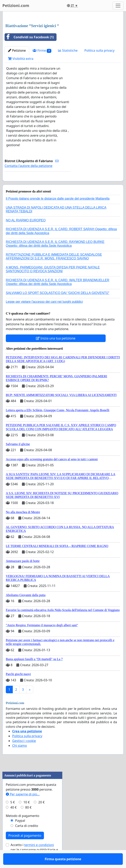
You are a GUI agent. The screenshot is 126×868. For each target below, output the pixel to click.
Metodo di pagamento (23, 827)
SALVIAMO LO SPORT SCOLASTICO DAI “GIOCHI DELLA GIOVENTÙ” (58, 304)
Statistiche (68, 50)
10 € (27, 814)
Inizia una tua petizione (56, 350)
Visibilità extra (21, 59)
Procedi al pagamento (25, 847)
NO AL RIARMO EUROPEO (26, 232)
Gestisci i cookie (24, 752)
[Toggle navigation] (118, 6)
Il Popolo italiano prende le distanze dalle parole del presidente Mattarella (58, 210)
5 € (13, 814)
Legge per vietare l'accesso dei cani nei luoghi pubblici (44, 313)
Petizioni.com (16, 5)
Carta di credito (27, 837)
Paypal (20, 832)
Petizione (17, 50)
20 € (42, 814)
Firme (42, 51)
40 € (14, 819)
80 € (28, 819)
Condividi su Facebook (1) (29, 37)
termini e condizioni (39, 856)
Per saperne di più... (23, 806)
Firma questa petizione (38, 184)
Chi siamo (20, 757)
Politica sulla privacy (100, 50)
